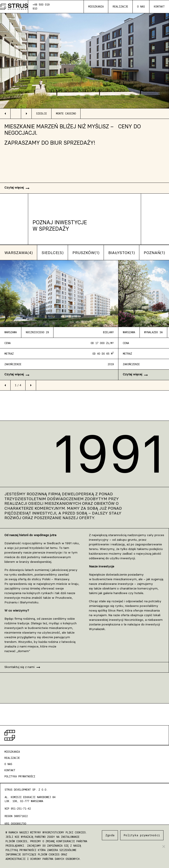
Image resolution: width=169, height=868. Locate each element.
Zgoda (110, 835)
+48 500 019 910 (41, 7)
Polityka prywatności (142, 835)
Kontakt (159, 7)
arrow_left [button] (5, 114)
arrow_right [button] (26, 114)
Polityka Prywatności (20, 776)
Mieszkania (96, 7)
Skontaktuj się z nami (23, 667)
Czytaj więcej (17, 188)
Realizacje (120, 7)
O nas (141, 7)
